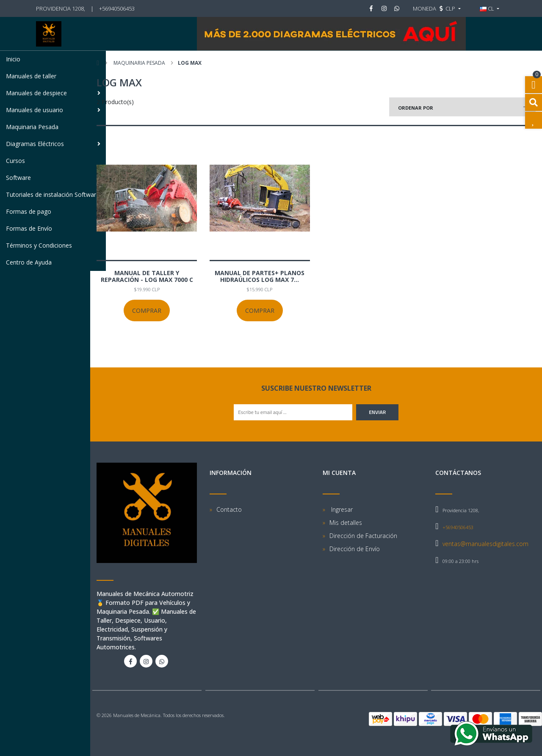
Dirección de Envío (355, 549)
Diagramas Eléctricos (53, 144)
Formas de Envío (29, 228)
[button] (437, 8)
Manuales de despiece (53, 93)
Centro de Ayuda (29, 262)
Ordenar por (416, 108)
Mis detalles (346, 523)
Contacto (229, 509)
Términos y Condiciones (39, 245)
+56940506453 (117, 8)
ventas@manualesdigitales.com (485, 544)
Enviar (377, 412)
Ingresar (341, 509)
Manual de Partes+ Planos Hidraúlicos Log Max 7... (260, 276)
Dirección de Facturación (363, 536)
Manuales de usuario (53, 110)
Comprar (147, 310)
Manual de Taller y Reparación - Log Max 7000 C (147, 276)
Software (18, 178)
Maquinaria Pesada (32, 127)
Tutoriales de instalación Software (53, 195)
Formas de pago (29, 211)
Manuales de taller (31, 76)
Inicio (13, 59)
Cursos (15, 161)
